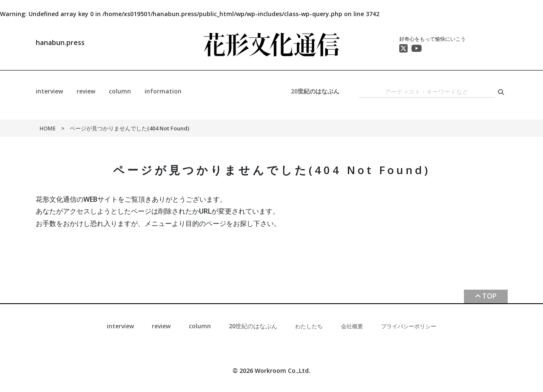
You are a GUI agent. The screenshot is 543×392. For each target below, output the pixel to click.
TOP (489, 296)
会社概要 (352, 326)
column (120, 91)
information (163, 91)
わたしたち (309, 326)
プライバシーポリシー (409, 326)
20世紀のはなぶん (315, 91)
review (86, 91)
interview (49, 91)
